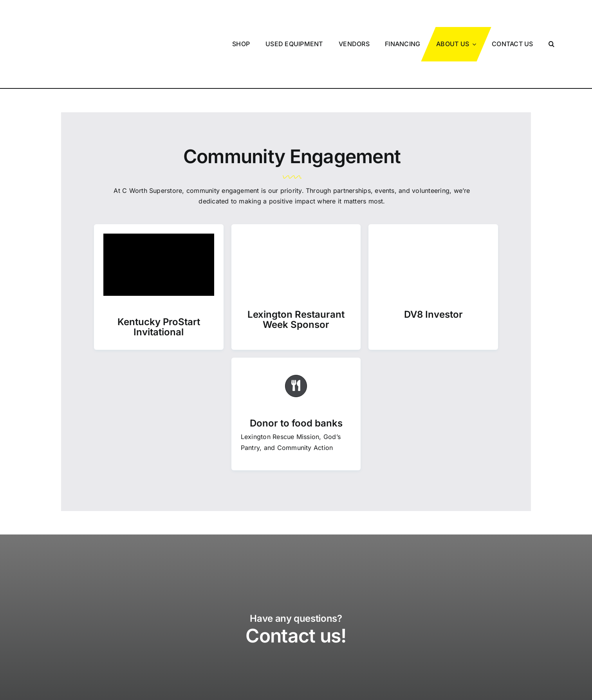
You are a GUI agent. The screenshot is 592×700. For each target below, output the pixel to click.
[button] (551, 17)
